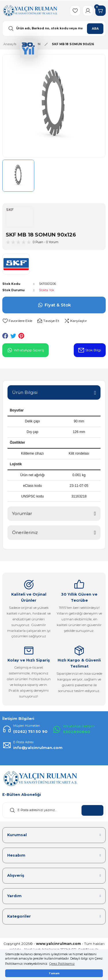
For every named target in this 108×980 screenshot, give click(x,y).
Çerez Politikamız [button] (62, 964)
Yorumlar (22, 513)
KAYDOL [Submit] (92, 810)
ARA (95, 29)
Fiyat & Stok (54, 305)
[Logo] (30, 11)
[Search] (54, 28)
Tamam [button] (54, 973)
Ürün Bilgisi (25, 392)
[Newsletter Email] (54, 810)
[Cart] (101, 11)
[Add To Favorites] (17, 321)
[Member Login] (88, 11)
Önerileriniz (25, 532)
